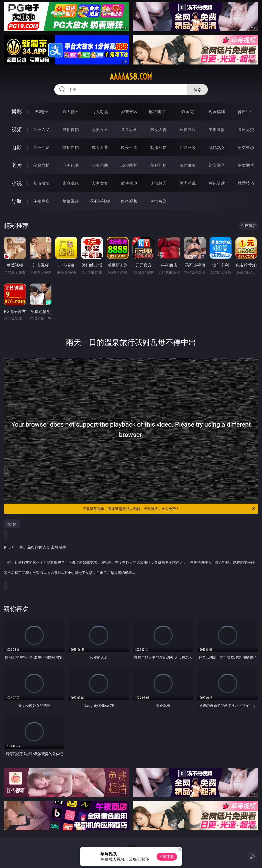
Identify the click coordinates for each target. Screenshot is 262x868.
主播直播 (217, 129)
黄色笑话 (217, 183)
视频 (17, 129)
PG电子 (41, 112)
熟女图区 (217, 165)
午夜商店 (41, 201)
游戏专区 (129, 112)
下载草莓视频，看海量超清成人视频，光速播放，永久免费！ (169, 509)
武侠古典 (129, 183)
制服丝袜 (158, 147)
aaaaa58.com (131, 77)
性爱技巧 (246, 183)
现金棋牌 (217, 112)
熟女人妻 (158, 129)
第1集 (12, 524)
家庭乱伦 (71, 183)
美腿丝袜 (158, 165)
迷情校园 (158, 183)
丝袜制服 (188, 129)
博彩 (17, 111)
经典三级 (188, 147)
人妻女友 (100, 183)
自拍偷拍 (71, 129)
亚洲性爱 (41, 147)
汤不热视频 (100, 201)
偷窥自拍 (41, 165)
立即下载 (167, 857)
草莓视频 (71, 201)
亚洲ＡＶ (41, 129)
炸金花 (188, 112)
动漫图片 (129, 165)
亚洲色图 (71, 165)
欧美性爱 (129, 147)
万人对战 (100, 112)
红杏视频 (129, 201)
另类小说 (188, 183)
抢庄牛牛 (246, 112)
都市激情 (41, 183)
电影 (17, 147)
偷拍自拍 (71, 147)
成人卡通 (100, 147)
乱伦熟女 (217, 147)
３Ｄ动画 (129, 129)
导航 (17, 201)
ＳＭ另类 (246, 129)
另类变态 (246, 147)
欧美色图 (100, 165)
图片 (17, 165)
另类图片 (246, 165)
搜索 (198, 90)
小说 (17, 183)
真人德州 (71, 112)
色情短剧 (158, 201)
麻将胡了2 (158, 112)
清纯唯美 (188, 165)
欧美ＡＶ (100, 129)
